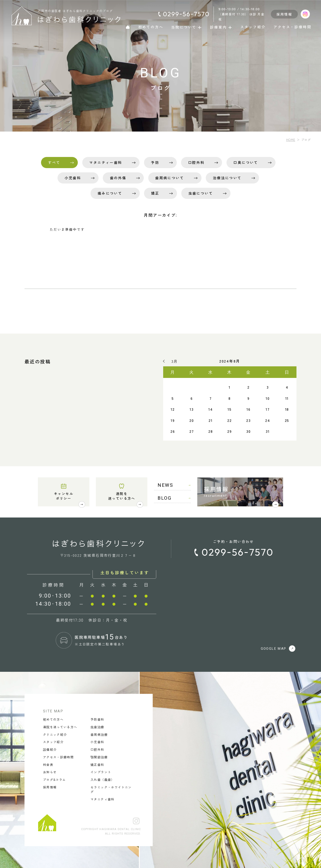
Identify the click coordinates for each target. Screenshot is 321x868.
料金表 (48, 765)
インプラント (101, 772)
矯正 (155, 193)
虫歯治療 (97, 727)
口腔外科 (196, 162)
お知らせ (50, 772)
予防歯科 (97, 719)
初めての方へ (151, 27)
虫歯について (201, 193)
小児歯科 (73, 178)
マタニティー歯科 (106, 162)
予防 (155, 162)
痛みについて (110, 193)
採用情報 (284, 14)
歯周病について (170, 178)
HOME (291, 140)
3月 (175, 361)
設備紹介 (50, 749)
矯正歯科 (97, 765)
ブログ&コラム (54, 779)
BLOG (174, 498)
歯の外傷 (118, 178)
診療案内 (221, 27)
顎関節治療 (99, 757)
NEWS (174, 485)
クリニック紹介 (55, 734)
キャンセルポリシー (64, 496)
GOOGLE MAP (278, 649)
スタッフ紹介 (253, 27)
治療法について (227, 178)
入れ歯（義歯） (102, 779)
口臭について (246, 162)
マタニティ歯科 (102, 799)
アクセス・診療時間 (292, 27)
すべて (54, 162)
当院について (187, 27)
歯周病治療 (99, 734)
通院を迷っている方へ (122, 496)
